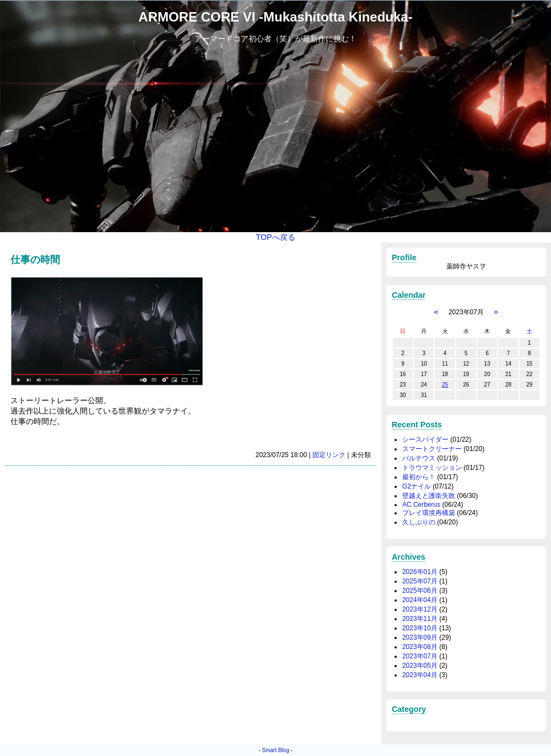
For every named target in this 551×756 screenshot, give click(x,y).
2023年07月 (420, 656)
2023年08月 (420, 647)
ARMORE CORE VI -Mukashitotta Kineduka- (275, 17)
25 (445, 385)
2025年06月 (420, 591)
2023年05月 (420, 666)
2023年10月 (420, 628)
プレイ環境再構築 (429, 513)
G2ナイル (417, 486)
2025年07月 (420, 581)
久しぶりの (419, 522)
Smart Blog (275, 750)
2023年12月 (420, 609)
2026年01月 (420, 572)
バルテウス (419, 458)
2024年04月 (420, 600)
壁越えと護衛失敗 (429, 496)
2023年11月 (420, 619)
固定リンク (329, 455)
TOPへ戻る (275, 237)
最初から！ (419, 477)
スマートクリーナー (432, 449)
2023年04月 (420, 675)
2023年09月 (420, 637)
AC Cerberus (421, 505)
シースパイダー (425, 439)
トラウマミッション (432, 468)
